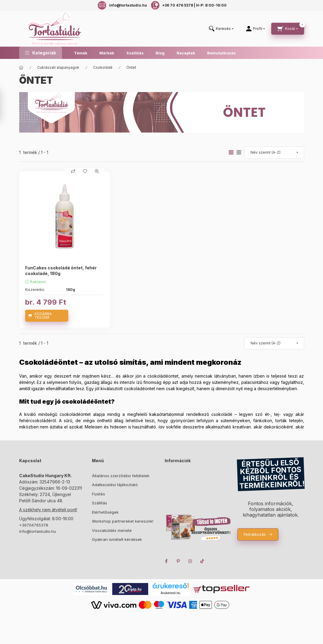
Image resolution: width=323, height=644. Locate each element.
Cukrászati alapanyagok (58, 67)
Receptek (186, 53)
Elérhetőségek (105, 512)
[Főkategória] (21, 68)
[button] (41, 53)
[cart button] (288, 29)
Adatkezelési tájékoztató (115, 485)
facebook (166, 561)
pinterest (178, 561)
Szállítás (135, 53)
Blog (160, 53)
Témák (81, 53)
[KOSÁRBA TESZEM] (47, 316)
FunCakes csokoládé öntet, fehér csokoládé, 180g (61, 270)
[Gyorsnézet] (97, 171)
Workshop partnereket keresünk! (123, 521)
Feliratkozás (255, 534)
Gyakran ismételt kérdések (117, 539)
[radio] (239, 152)
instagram (190, 561)
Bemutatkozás (222, 53)
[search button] (221, 29)
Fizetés (98, 494)
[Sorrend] (274, 152)
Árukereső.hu (170, 593)
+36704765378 (34, 525)
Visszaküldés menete (112, 530)
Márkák (107, 53)
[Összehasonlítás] (73, 171)
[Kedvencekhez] (85, 171)
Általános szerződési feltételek (121, 476)
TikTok (202, 561)
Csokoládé (103, 67)
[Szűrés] (6, 106)
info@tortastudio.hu (38, 531)
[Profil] (255, 29)
